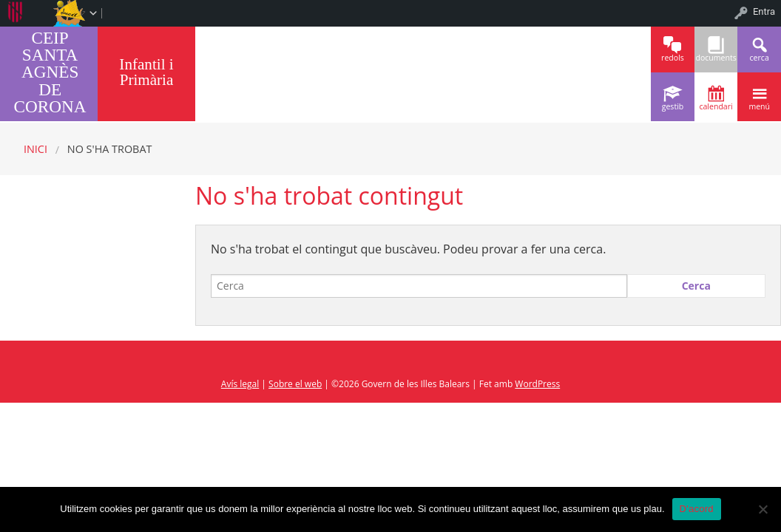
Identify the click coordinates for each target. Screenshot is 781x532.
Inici (35, 149)
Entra (764, 11)
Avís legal (240, 384)
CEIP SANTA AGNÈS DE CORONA (50, 72)
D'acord (697, 509)
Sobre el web (295, 384)
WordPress (537, 384)
